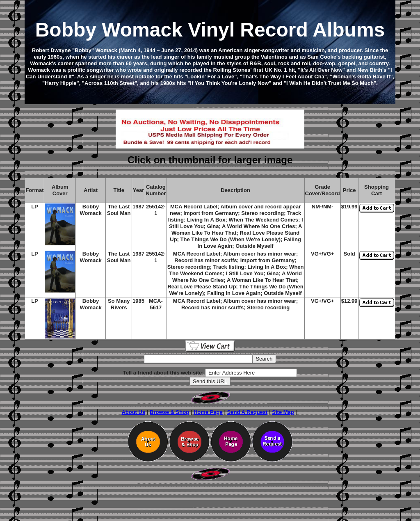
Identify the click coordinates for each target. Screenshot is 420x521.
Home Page (208, 412)
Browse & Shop (169, 412)
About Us (133, 412)
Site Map (283, 412)
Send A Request (248, 412)
